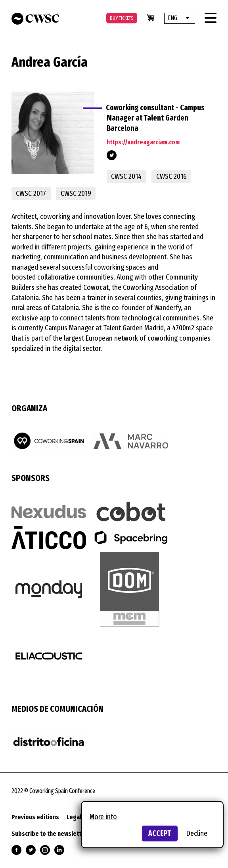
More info (103, 817)
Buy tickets (122, 18)
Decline (197, 833)
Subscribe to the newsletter (49, 834)
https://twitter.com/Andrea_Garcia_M (112, 155)
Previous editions (35, 817)
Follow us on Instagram (45, 850)
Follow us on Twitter (31, 850)
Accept (160, 833)
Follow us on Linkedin (59, 850)
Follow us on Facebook (16, 850)
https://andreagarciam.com (143, 142)
